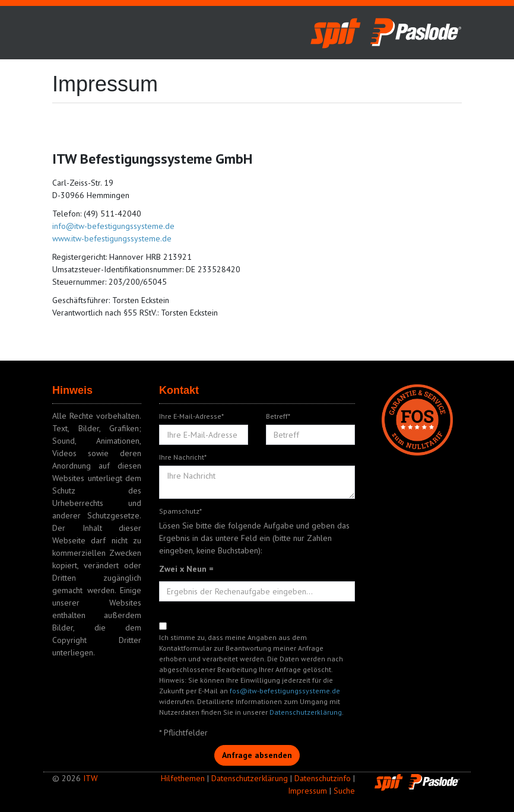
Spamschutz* (180, 511)
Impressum (307, 791)
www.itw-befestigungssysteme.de (112, 238)
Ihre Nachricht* (183, 457)
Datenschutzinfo (323, 778)
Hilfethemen (183, 778)
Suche (344, 791)
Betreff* (278, 416)
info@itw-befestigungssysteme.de (113, 226)
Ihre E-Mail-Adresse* (191, 416)
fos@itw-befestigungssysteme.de (285, 691)
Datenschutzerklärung (306, 712)
